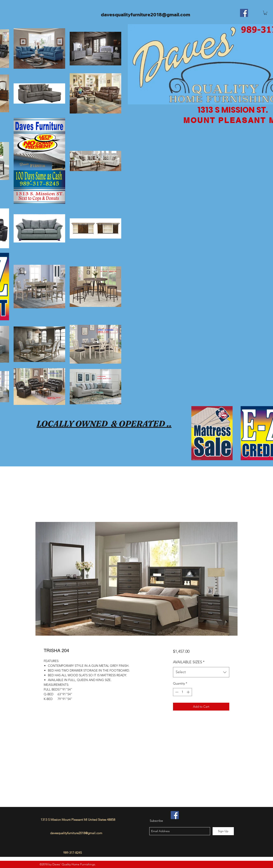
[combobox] (201, 672)
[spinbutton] (182, 692)
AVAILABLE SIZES (189, 662)
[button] (265, 13)
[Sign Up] (223, 831)
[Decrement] (176, 692)
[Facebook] (244, 13)
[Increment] (189, 692)
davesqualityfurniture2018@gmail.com (145, 15)
